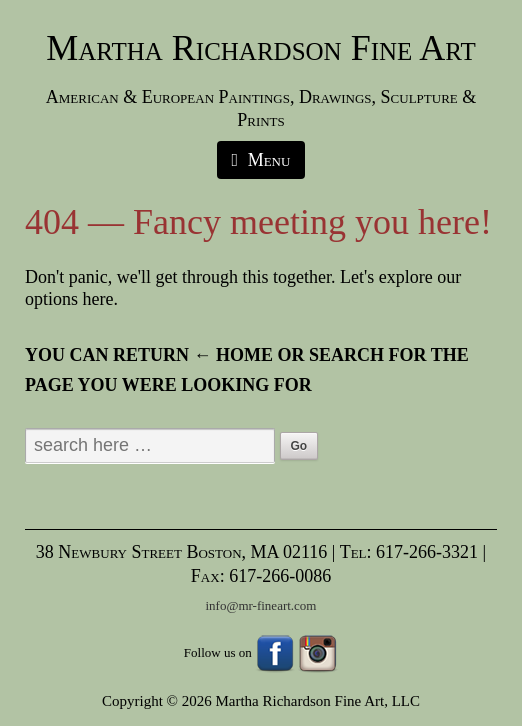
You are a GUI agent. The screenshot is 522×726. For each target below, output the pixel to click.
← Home (234, 355)
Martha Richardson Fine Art (261, 48)
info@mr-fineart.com (261, 605)
